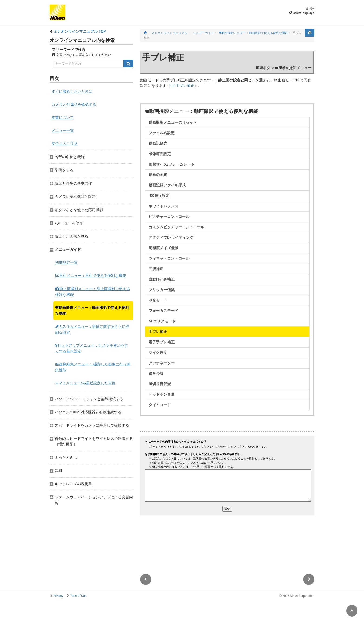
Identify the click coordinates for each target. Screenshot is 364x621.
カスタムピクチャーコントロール (176, 227)
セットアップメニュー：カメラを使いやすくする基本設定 (92, 348)
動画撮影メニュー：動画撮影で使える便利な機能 (92, 311)
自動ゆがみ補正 (162, 279)
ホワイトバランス (163, 206)
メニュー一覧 (63, 131)
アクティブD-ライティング (171, 237)
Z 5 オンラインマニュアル (170, 33)
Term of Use (78, 596)
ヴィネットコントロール (169, 258)
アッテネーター (162, 363)
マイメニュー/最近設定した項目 (85, 383)
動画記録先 (158, 143)
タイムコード (160, 405)
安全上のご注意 (65, 144)
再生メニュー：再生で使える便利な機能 (91, 276)
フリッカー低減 (162, 290)
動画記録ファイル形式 (167, 185)
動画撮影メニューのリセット (173, 122)
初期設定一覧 (66, 263)
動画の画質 (158, 175)
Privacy (58, 596)
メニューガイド (203, 33)
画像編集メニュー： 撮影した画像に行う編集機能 (93, 367)
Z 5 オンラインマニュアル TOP (80, 32)
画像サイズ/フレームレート (172, 164)
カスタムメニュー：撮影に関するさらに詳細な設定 (92, 329)
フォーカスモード (163, 311)
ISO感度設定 (159, 196)
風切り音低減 (160, 384)
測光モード (158, 300)
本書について (63, 118)
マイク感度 (158, 353)
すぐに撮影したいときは (72, 91)
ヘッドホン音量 (162, 394)
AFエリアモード (162, 321)
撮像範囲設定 (160, 154)
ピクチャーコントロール (169, 217)
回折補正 (156, 269)
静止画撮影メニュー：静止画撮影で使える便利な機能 (93, 292)
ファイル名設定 (162, 133)
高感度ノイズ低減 (163, 248)
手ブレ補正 (185, 86)
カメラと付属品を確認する (74, 105)
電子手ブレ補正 (162, 342)
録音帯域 (156, 374)
